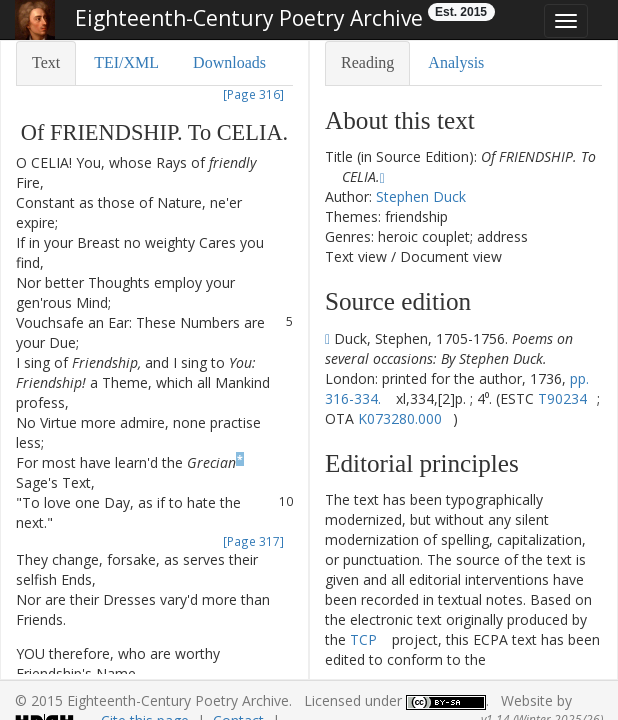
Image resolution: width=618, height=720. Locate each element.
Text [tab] (46, 62)
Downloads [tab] (229, 62)
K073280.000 (400, 418)
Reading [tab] (367, 62)
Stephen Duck (421, 196)
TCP (363, 639)
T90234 (562, 398)
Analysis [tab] (456, 62)
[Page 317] (253, 541)
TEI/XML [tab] (126, 62)
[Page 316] (253, 94)
